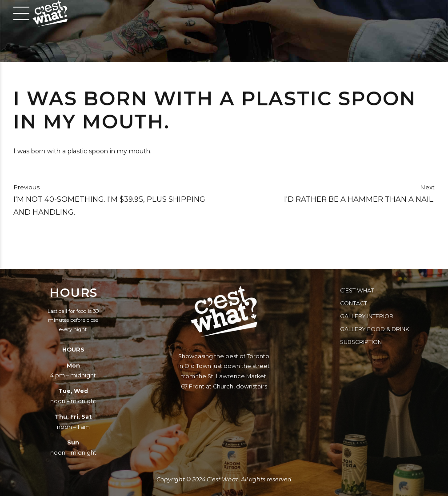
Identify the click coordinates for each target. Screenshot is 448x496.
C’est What (357, 290)
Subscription (361, 342)
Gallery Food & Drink (375, 329)
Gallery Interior (367, 316)
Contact (354, 303)
